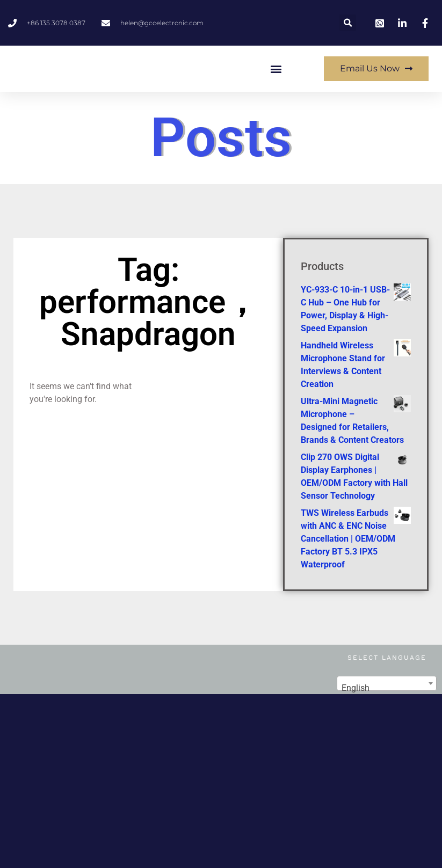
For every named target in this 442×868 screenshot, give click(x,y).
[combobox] (387, 710)
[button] (348, 23)
